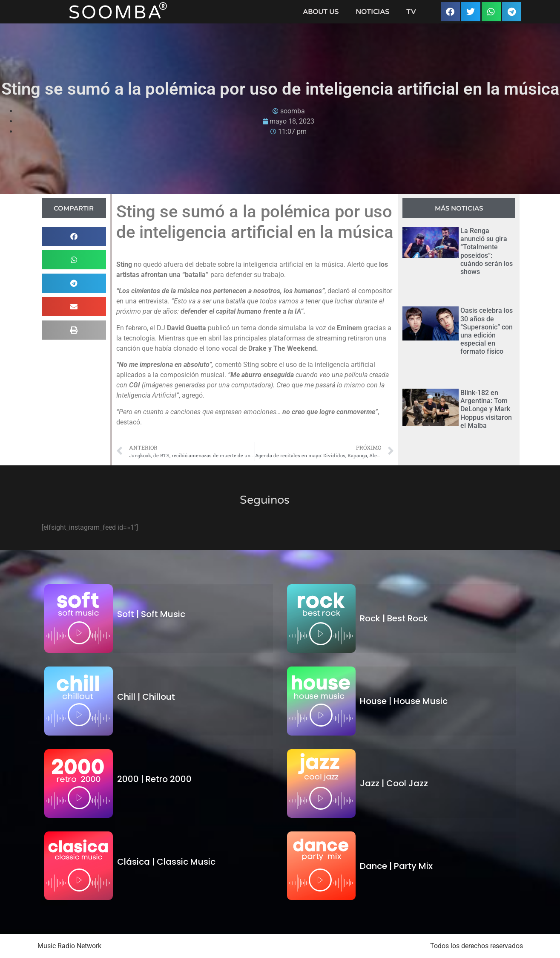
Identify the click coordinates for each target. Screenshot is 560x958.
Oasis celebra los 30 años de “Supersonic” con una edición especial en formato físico (487, 331)
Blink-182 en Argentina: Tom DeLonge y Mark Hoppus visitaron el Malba (486, 409)
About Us (321, 12)
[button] (450, 12)
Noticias (372, 12)
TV (411, 12)
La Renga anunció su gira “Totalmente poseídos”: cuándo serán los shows (487, 251)
